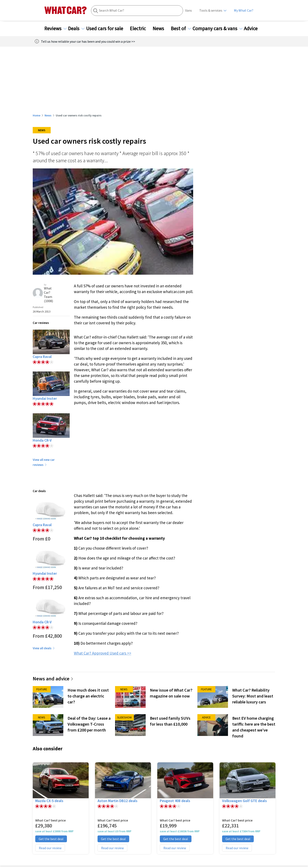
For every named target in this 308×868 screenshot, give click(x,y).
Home (37, 115)
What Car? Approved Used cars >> (103, 653)
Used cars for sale (107, 29)
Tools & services (211, 10)
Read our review (50, 848)
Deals (76, 29)
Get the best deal (51, 839)
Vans (189, 10)
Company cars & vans (217, 29)
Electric (140, 29)
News (161, 29)
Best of (181, 29)
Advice (253, 29)
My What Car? (244, 10)
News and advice (53, 679)
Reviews (55, 29)
